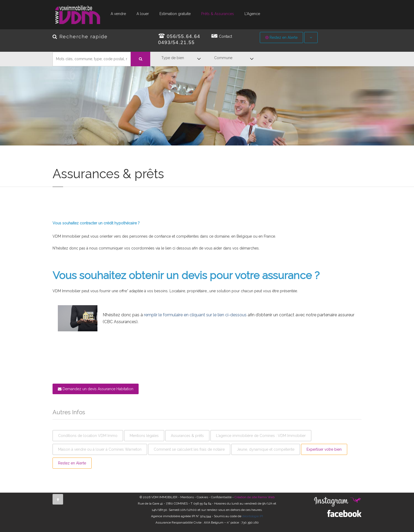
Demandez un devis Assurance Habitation (96, 389)
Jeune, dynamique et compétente (266, 449)
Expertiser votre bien (324, 449)
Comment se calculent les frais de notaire (189, 449)
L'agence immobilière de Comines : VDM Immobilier (261, 436)
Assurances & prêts (187, 436)
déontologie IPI (253, 516)
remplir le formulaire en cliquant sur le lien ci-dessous (195, 315)
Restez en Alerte (281, 37)
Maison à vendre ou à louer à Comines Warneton (100, 449)
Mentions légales (144, 436)
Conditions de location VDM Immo (88, 436)
